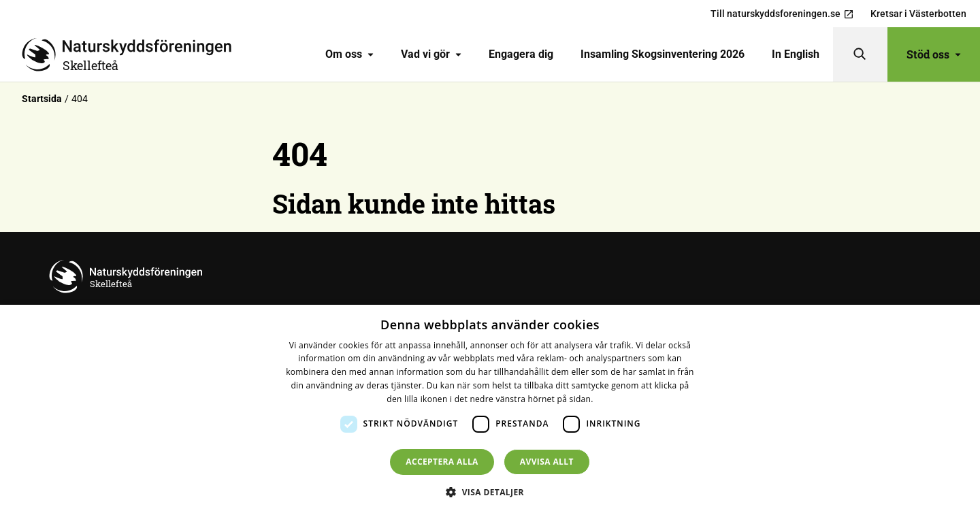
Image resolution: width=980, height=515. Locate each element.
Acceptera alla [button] (442, 462)
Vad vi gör (431, 54)
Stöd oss (934, 54)
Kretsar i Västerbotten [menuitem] (918, 14)
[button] (490, 492)
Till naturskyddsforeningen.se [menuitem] (782, 14)
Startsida (42, 99)
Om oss (349, 54)
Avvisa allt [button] (547, 462)
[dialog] (490, 410)
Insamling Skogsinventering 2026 (663, 54)
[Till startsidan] (132, 54)
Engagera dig (521, 54)
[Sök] (860, 54)
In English (796, 54)
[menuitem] (349, 54)
